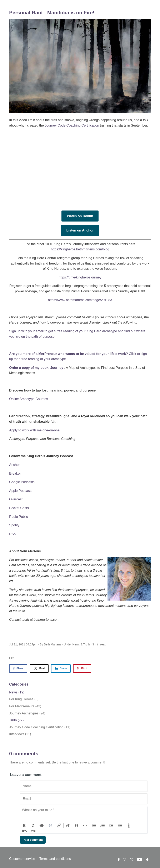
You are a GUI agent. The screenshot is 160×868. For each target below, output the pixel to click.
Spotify (14, 525)
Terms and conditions (55, 859)
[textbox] (84, 815)
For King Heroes (24, 699)
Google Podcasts (22, 482)
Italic (33, 826)
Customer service (22, 859)
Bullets (94, 826)
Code (85, 826)
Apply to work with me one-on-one (34, 430)
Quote (77, 826)
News (76, 644)
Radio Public (19, 517)
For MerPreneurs (25, 706)
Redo (33, 831)
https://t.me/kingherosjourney (80, 277)
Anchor (14, 465)
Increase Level (120, 826)
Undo (25, 831)
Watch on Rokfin (80, 216)
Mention (50, 826)
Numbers (102, 826)
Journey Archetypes (27, 713)
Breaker (15, 473)
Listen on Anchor (80, 230)
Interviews (20, 734)
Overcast (16, 499)
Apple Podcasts (21, 491)
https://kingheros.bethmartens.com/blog (80, 249)
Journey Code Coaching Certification (72, 125)
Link (59, 826)
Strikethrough (42, 826)
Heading (68, 826)
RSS (13, 534)
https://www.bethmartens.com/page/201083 (80, 300)
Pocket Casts (19, 508)
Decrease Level (111, 826)
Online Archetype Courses (29, 399)
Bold (24, 826)
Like (12, 658)
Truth (86, 644)
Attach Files (129, 826)
